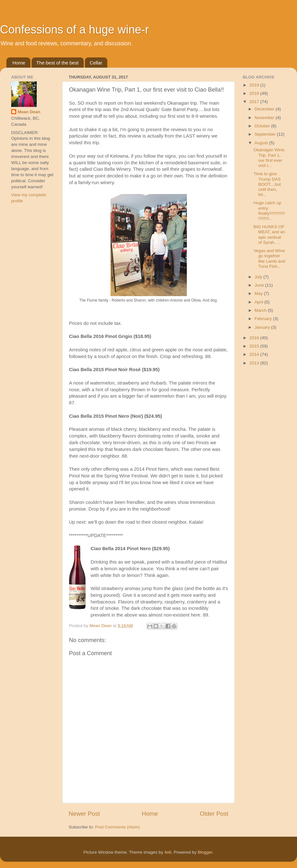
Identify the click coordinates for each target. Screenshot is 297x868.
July (259, 277)
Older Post (214, 814)
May (259, 293)
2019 (255, 85)
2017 (255, 102)
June (260, 285)
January (263, 327)
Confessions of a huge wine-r (74, 30)
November (265, 118)
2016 (255, 338)
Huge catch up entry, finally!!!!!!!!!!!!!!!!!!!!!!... (269, 211)
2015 (255, 346)
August (262, 143)
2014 (255, 354)
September (266, 134)
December (265, 109)
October (263, 126)
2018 (255, 93)
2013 (255, 363)
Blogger (205, 852)
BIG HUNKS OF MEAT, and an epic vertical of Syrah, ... (269, 235)
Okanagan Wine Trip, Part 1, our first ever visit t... (269, 158)
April (259, 302)
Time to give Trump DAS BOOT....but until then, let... (267, 184)
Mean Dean (29, 112)
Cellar (96, 63)
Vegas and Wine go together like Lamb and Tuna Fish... (269, 258)
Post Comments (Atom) (118, 827)
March (261, 310)
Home (19, 63)
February (264, 319)
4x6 (168, 852)
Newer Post (84, 814)
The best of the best (58, 63)
